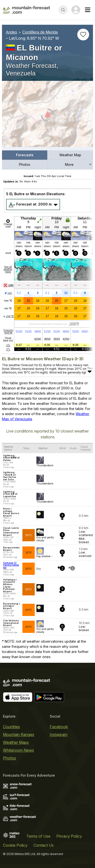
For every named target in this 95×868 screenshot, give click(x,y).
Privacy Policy (69, 836)
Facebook (59, 727)
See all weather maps (8, 269)
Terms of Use (38, 836)
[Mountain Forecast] (26, 10)
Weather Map (70, 155)
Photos (25, 164)
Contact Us (44, 845)
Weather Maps (16, 742)
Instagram (59, 735)
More (69, 164)
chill (8, 316)
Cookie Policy (15, 845)
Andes (11, 32)
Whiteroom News (18, 750)
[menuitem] (25, 155)
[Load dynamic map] (47, 116)
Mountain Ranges (19, 735)
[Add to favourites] (83, 35)
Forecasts (25, 155)
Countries (11, 727)
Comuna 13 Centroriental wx (11, 565)
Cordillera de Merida (40, 32)
